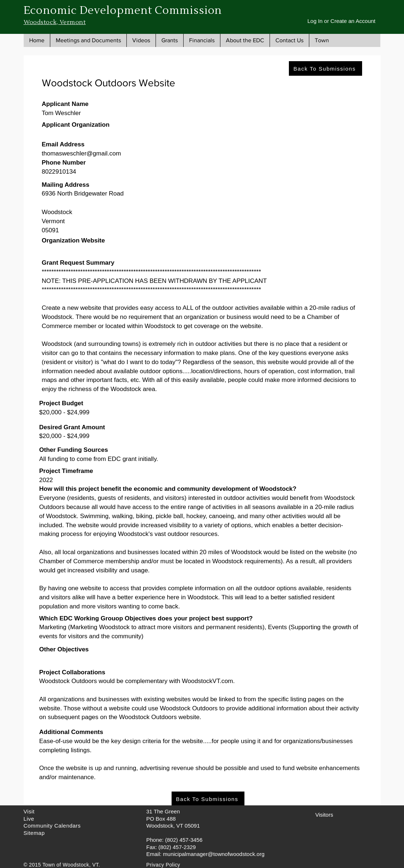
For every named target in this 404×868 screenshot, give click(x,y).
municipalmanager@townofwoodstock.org (214, 854)
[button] (88, 40)
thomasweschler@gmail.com (82, 153)
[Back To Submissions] (325, 68)
